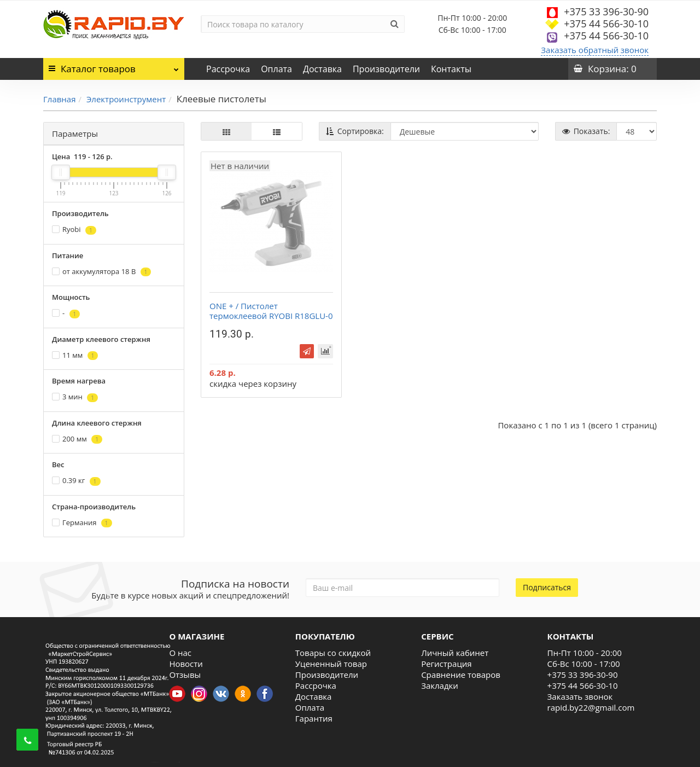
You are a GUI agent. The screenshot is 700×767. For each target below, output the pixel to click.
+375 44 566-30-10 (606, 24)
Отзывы (185, 675)
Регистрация (446, 664)
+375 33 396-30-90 (606, 11)
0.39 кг (76, 481)
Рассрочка (228, 69)
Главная (59, 99)
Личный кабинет (455, 653)
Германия (82, 523)
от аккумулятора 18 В (101, 272)
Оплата (276, 69)
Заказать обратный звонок (595, 50)
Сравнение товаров (461, 675)
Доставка (322, 69)
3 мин (75, 397)
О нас (180, 653)
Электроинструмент (126, 99)
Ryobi (74, 229)
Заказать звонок (580, 696)
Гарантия (314, 718)
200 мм (77, 439)
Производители (386, 69)
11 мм (75, 355)
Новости (186, 664)
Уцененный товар (331, 664)
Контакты (451, 69)
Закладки (440, 685)
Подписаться (547, 587)
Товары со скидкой (333, 653)
